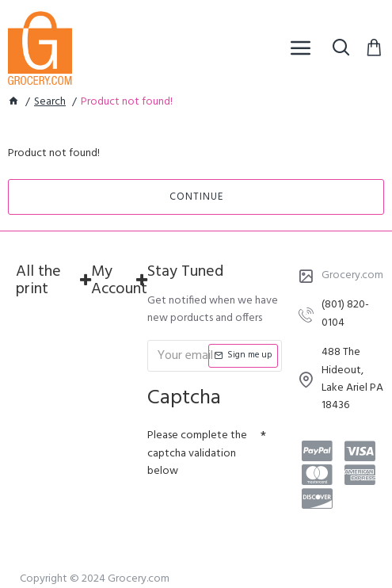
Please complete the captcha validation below (197, 453)
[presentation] (258, 514)
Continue (196, 197)
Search (50, 102)
